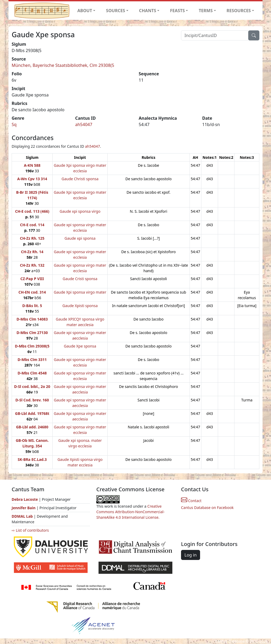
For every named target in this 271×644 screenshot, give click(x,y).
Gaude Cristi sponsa (80, 279)
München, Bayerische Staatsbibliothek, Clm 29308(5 (63, 65)
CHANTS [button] (148, 11)
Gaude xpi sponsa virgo (80, 211)
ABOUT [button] (85, 11)
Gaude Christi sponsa (80, 179)
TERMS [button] (206, 11)
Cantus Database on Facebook (207, 508)
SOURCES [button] (116, 11)
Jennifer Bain (24, 508)
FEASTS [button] (178, 11)
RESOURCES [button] (239, 11)
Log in (191, 555)
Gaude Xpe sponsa (80, 346)
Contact (191, 501)
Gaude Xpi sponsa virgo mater (80, 292)
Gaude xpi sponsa (80, 238)
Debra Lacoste (25, 499)
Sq (14, 124)
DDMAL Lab (22, 516)
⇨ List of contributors (30, 530)
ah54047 (84, 124)
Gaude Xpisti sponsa (80, 306)
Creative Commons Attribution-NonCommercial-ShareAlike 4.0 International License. (130, 512)
